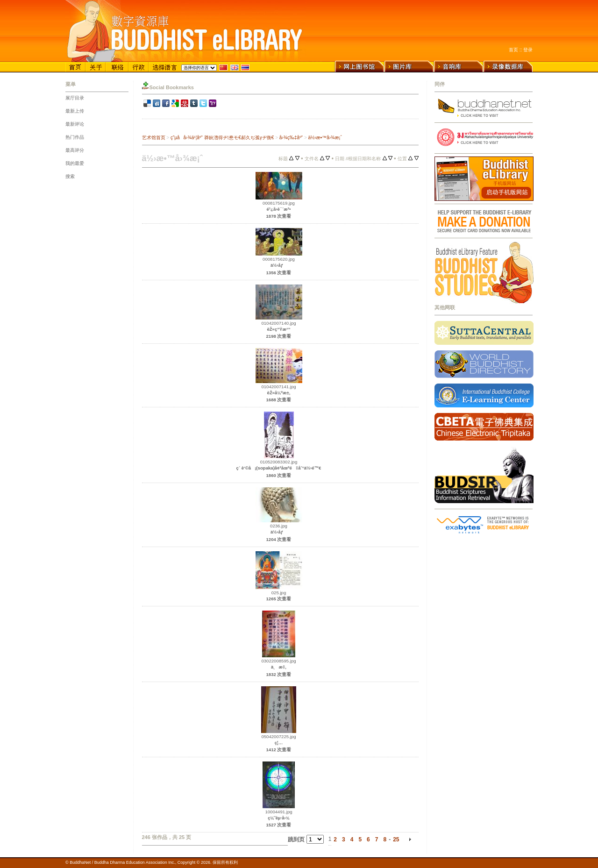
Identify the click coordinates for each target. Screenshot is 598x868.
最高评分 (75, 150)
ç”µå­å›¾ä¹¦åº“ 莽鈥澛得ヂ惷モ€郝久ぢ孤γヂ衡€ (222, 138)
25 (396, 840)
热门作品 (75, 137)
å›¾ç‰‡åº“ (291, 138)
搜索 (70, 176)
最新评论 (75, 124)
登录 (528, 50)
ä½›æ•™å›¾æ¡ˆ (325, 138)
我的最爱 (75, 163)
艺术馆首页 (154, 138)
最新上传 (75, 111)
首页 (513, 50)
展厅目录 (75, 98)
